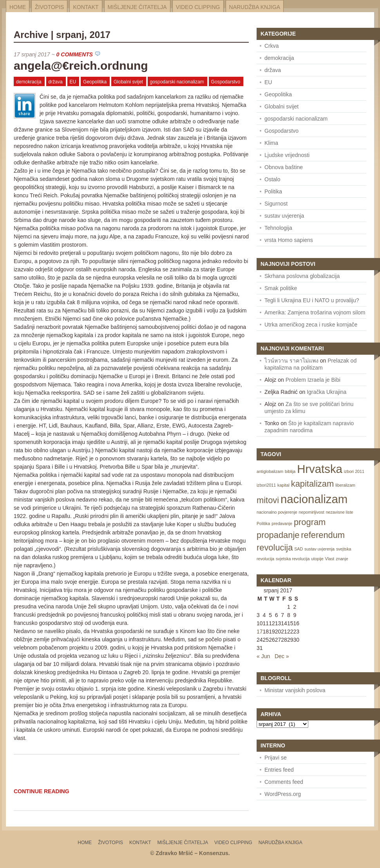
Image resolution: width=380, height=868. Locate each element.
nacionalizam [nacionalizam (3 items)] (314, 499)
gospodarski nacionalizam (177, 82)
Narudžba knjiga (255, 7)
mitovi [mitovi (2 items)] (268, 500)
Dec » (282, 656)
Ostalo (272, 179)
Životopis (49, 7)
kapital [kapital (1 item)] (283, 485)
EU (73, 82)
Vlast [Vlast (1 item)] (330, 559)
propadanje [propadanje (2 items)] (278, 535)
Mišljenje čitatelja (137, 7)
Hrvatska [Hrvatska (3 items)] (320, 469)
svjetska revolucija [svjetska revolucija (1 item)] (293, 559)
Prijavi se (276, 758)
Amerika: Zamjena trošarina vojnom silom (315, 312)
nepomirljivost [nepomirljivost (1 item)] (312, 512)
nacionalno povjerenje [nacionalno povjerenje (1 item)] (277, 512)
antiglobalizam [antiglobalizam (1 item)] (270, 471)
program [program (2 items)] (310, 522)
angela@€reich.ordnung (81, 66)
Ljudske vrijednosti (287, 155)
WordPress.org (283, 794)
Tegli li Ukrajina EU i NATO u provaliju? (312, 300)
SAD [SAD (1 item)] (299, 549)
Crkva (272, 46)
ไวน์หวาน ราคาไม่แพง (291, 361)
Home (18, 7)
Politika (273, 191)
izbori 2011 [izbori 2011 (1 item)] (354, 471)
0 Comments (75, 54)
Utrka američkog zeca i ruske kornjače (311, 325)
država (56, 82)
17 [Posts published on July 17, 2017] (260, 632)
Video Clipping (198, 7)
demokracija (29, 82)
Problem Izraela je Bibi (313, 380)
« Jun (263, 656)
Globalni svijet (128, 82)
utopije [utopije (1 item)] (317, 559)
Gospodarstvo (226, 82)
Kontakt (86, 7)
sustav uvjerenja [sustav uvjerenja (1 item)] (319, 549)
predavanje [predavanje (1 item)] (282, 523)
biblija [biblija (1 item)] (290, 471)
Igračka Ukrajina (327, 392)
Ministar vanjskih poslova (295, 690)
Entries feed (279, 770)
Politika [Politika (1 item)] (263, 523)
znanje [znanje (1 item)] (342, 559)
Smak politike (281, 288)
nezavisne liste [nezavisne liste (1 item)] (340, 512)
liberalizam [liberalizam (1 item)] (345, 485)
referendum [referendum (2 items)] (323, 535)
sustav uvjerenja (284, 216)
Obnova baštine (284, 167)
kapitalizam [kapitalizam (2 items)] (312, 484)
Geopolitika (95, 82)
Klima (271, 143)
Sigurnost (276, 204)
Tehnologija (278, 228)
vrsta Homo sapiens (289, 240)
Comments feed (284, 782)
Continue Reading (42, 791)
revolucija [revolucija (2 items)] (275, 548)
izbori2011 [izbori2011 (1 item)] (266, 485)
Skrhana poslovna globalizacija (302, 276)
